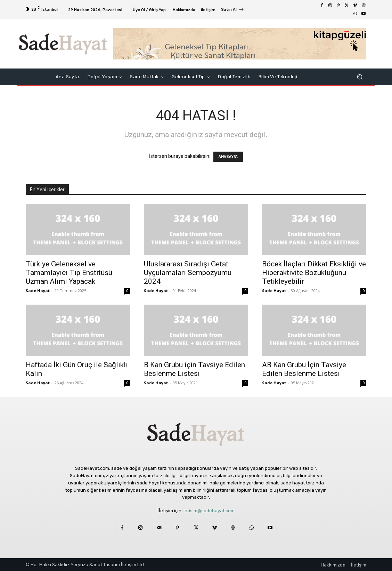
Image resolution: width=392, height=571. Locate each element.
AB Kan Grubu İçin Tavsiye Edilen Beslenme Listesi (304, 369)
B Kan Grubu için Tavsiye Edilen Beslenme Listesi (194, 369)
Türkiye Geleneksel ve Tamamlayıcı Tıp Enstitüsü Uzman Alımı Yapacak (69, 273)
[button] (360, 77)
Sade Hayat (38, 291)
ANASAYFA (228, 157)
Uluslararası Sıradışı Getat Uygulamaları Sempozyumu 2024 (188, 273)
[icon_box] (233, 10)
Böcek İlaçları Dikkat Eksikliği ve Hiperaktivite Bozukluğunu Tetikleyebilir (314, 273)
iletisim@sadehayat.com (209, 511)
